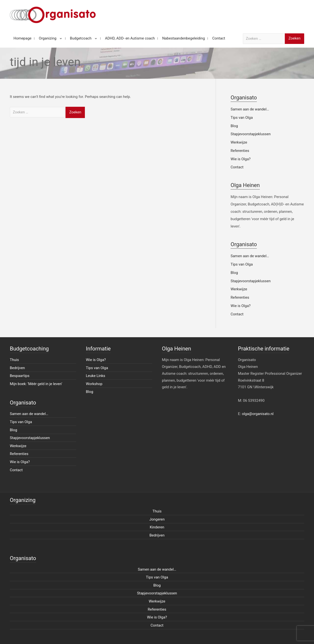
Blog (234, 126)
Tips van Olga (242, 118)
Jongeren (157, 519)
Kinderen (157, 527)
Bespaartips (20, 376)
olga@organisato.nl (258, 414)
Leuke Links (96, 376)
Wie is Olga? (241, 159)
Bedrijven (17, 368)
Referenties (240, 151)
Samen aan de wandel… (250, 109)
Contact (237, 167)
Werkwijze (239, 142)
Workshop (94, 384)
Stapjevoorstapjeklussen (251, 134)
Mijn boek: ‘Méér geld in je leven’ (36, 384)
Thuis (14, 360)
